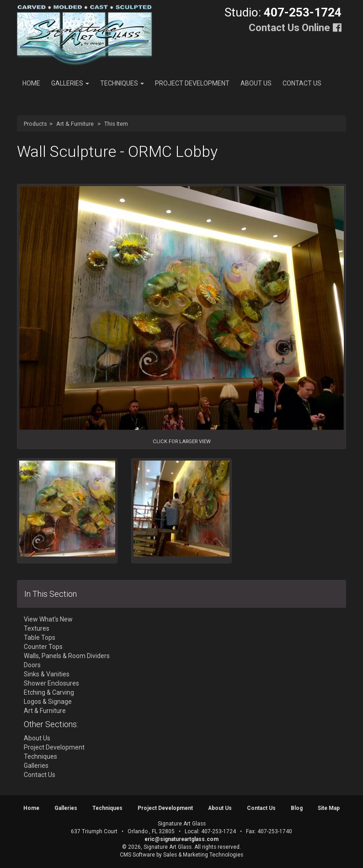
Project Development (192, 83)
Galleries (70, 83)
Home (31, 83)
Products (35, 124)
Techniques (122, 83)
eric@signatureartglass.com (181, 839)
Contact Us (302, 83)
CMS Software (137, 855)
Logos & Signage (48, 702)
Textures (37, 628)
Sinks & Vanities (47, 674)
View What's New (48, 619)
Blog (297, 808)
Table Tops (40, 638)
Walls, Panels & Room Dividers (67, 656)
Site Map (329, 808)
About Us (256, 83)
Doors (32, 665)
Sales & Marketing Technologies (203, 855)
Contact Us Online (289, 28)
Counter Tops (43, 647)
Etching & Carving (49, 692)
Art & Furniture (75, 124)
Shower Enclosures (51, 683)
